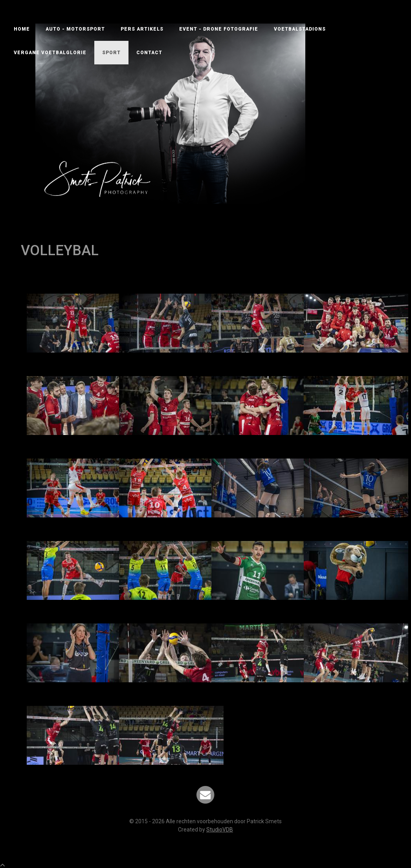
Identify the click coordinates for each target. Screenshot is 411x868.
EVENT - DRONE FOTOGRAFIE (219, 29)
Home (22, 29)
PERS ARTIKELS (142, 29)
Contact (149, 53)
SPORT (111, 53)
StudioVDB (220, 830)
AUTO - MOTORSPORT (75, 29)
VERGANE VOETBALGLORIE (50, 53)
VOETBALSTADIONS (300, 29)
